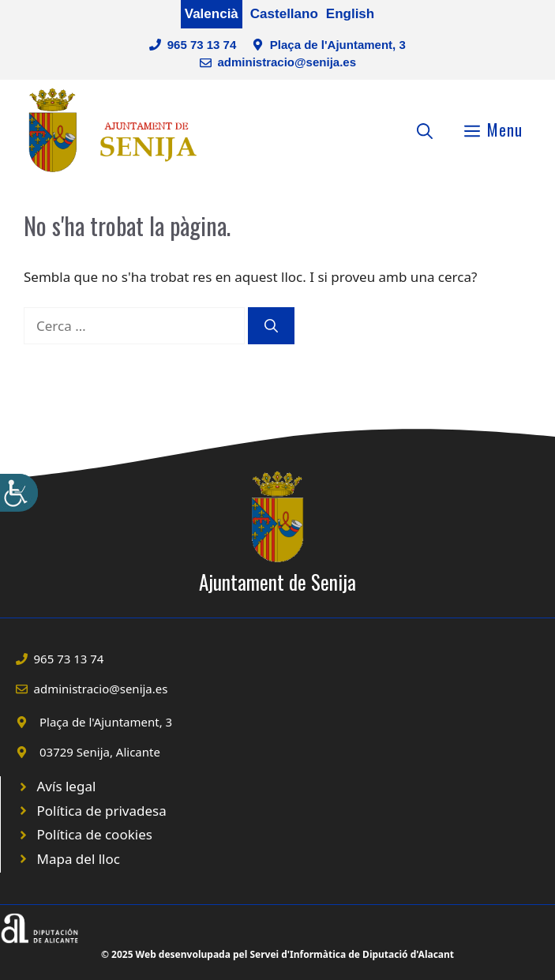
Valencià (212, 14)
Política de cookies (95, 834)
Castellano (284, 14)
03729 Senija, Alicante (100, 752)
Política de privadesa (102, 811)
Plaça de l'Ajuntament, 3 (338, 45)
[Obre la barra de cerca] (425, 130)
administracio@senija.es (287, 62)
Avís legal (67, 786)
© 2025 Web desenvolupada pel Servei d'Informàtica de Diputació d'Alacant (277, 954)
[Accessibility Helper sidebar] (19, 493)
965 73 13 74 (202, 45)
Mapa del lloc (79, 859)
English (350, 14)
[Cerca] (271, 326)
